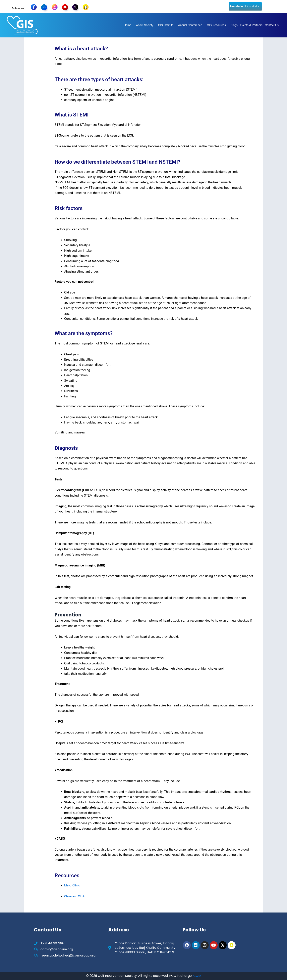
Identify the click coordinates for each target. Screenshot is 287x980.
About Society (145, 25)
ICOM (197, 976)
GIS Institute (166, 25)
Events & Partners (251, 25)
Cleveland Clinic (75, 896)
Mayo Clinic (72, 885)
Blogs (234, 25)
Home (127, 25)
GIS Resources (216, 25)
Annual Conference (190, 25)
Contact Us (272, 25)
